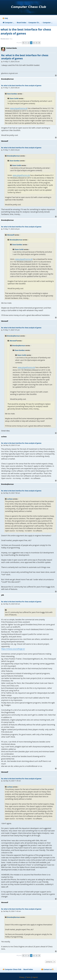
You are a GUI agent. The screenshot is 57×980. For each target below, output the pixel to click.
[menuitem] (5, 18)
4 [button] (34, 43)
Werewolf (11, 235)
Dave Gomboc (12, 94)
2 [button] (28, 43)
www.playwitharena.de (19, 108)
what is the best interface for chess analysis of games (26, 31)
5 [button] (37, 43)
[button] (23, 43)
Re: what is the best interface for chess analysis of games (25, 57)
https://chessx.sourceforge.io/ (13, 649)
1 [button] (26, 43)
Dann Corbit (14, 98)
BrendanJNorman (14, 156)
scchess (10, 499)
